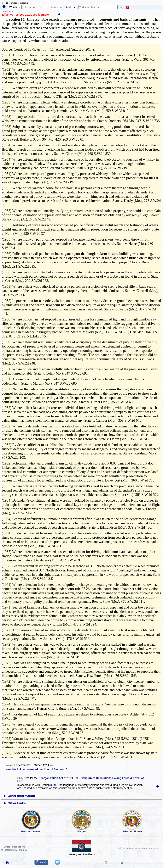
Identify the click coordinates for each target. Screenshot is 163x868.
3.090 (54, 785)
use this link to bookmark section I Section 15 (37, 769)
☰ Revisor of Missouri (16, 3)
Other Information (21, 796)
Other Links (17, 803)
